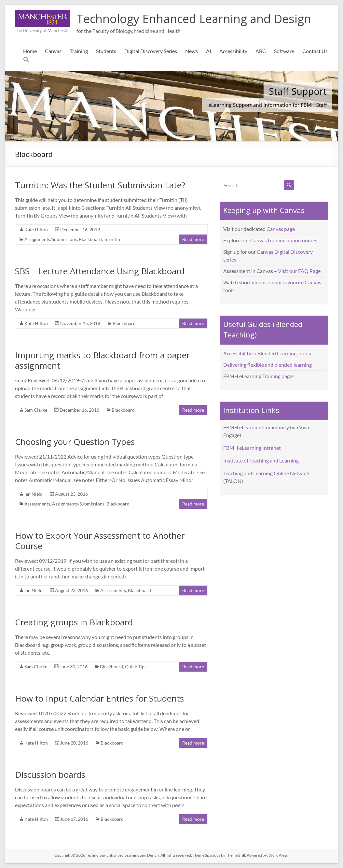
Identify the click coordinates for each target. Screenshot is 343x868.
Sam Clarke (36, 410)
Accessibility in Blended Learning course (268, 353)
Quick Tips (136, 667)
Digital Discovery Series (151, 51)
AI (209, 51)
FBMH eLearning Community (256, 427)
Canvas (53, 51)
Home (30, 51)
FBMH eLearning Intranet (252, 448)
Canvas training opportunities (284, 240)
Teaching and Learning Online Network (267, 473)
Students (106, 51)
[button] (26, 61)
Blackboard (90, 239)
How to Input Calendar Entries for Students (99, 698)
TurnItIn (112, 239)
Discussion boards (50, 775)
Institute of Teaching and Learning (261, 460)
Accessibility (233, 51)
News (192, 51)
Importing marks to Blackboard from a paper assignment (102, 360)
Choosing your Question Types (75, 442)
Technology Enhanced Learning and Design (194, 19)
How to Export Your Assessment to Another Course (100, 541)
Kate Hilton (36, 229)
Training (79, 51)
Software (284, 51)
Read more (193, 239)
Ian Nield (34, 494)
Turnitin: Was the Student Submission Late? (100, 185)
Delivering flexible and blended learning (268, 365)
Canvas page (281, 229)
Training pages (278, 376)
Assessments (37, 504)
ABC (261, 51)
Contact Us (315, 51)
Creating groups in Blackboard (74, 622)
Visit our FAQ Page (299, 271)
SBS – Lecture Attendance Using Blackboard (100, 271)
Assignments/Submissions (51, 239)
